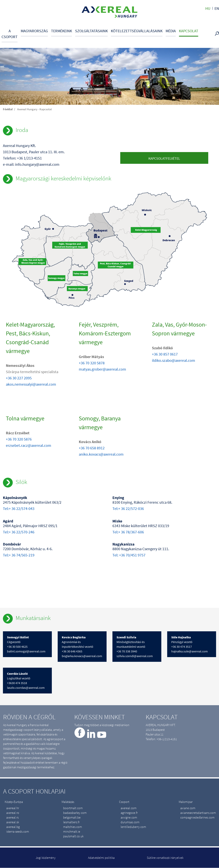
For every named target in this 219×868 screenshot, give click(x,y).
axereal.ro (13, 813)
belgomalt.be (72, 817)
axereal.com (129, 808)
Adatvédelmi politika (101, 858)
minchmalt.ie (72, 831)
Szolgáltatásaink (91, 31)
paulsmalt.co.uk (73, 836)
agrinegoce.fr (129, 813)
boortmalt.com (73, 808)
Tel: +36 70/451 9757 (129, 555)
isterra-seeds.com (18, 831)
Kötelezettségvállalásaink (137, 31)
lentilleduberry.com (133, 827)
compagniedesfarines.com (197, 817)
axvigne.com (129, 817)
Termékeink (61, 31)
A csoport (10, 34)
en (217, 8)
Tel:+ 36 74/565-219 (19, 555)
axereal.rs (12, 817)
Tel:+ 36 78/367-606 (128, 532)
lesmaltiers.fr (71, 822)
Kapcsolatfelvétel (164, 158)
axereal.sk (13, 822)
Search (218, 34)
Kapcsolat (189, 31)
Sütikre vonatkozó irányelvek (165, 858)
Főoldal (8, 109)
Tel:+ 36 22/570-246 (19, 532)
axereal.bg (13, 827)
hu (208, 8)
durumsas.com (130, 822)
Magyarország (34, 31)
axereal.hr (13, 808)
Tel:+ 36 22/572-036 (128, 508)
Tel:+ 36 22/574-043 (19, 508)
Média (171, 31)
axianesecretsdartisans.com (198, 813)
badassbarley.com (75, 813)
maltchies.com (73, 827)
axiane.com (188, 808)
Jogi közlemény (46, 858)
